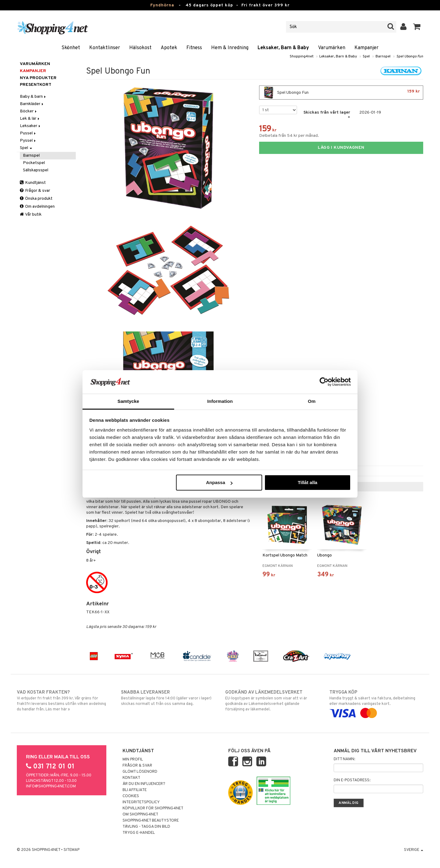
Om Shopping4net (140, 815)
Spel (366, 57)
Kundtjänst (33, 183)
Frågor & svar (35, 191)
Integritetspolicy (141, 802)
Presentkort (36, 85)
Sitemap (71, 850)
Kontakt (131, 778)
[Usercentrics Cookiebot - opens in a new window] (324, 382)
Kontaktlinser (105, 48)
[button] (417, 27)
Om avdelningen (37, 207)
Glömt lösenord (140, 772)
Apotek (169, 48)
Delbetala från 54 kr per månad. (289, 136)
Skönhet (71, 48)
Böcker (29, 111)
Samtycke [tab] (128, 401)
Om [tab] (312, 401)
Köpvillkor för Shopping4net (153, 808)
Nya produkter (38, 78)
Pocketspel (34, 163)
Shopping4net (302, 57)
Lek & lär (30, 119)
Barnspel (383, 57)
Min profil (133, 760)
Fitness (194, 48)
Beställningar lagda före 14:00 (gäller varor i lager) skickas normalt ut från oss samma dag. (168, 698)
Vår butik (31, 215)
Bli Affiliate (135, 790)
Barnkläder (32, 104)
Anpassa (219, 482)
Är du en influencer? (144, 784)
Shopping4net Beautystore (151, 821)
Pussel (28, 133)
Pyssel (28, 141)
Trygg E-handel (139, 833)
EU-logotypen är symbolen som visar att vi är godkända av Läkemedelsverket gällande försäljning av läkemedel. (272, 701)
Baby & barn (33, 97)
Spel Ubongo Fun (410, 57)
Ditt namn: (344, 759)
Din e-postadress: (352, 780)
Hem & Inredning (230, 48)
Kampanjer (367, 48)
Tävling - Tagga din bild (146, 827)
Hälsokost (140, 48)
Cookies (131, 796)
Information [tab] (220, 401)
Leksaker (31, 126)
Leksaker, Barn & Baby (283, 48)
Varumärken (332, 48)
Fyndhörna (162, 5)
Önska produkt (36, 199)
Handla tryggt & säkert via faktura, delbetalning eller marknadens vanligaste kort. (376, 703)
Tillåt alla (307, 482)
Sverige (414, 850)
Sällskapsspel (36, 170)
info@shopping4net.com (51, 786)
